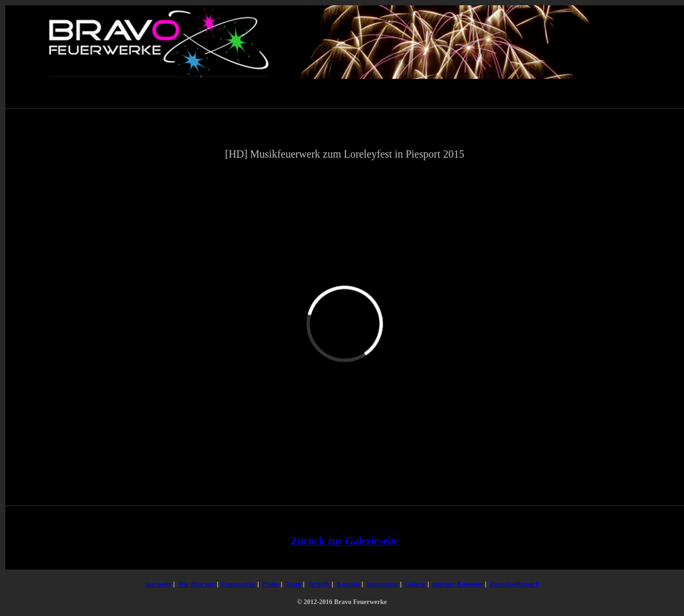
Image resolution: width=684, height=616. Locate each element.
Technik (319, 584)
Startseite (158, 584)
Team (294, 584)
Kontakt (349, 584)
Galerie (416, 584)
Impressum (382, 584)
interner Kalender (458, 584)
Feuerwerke (239, 584)
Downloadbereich (515, 584)
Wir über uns (197, 584)
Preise (270, 584)
